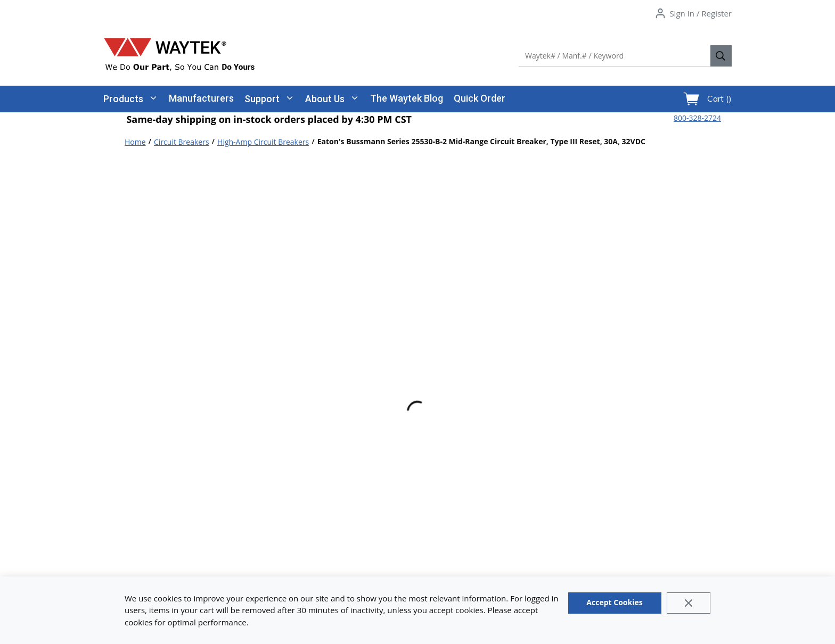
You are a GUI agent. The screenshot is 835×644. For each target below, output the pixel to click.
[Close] (689, 603)
